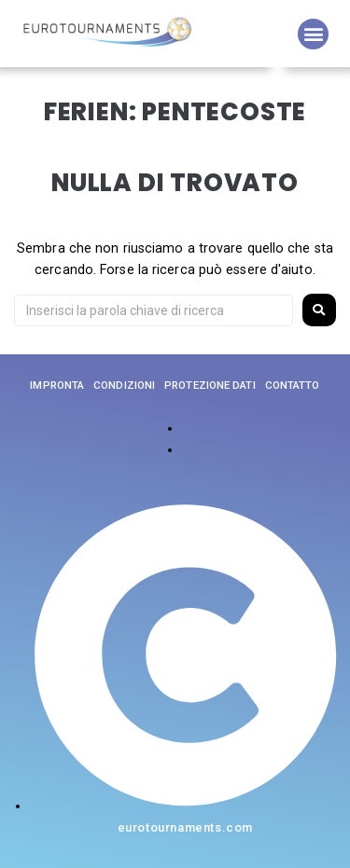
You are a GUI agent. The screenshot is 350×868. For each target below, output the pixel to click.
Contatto (293, 385)
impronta (57, 385)
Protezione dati (210, 385)
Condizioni (124, 385)
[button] (313, 34)
